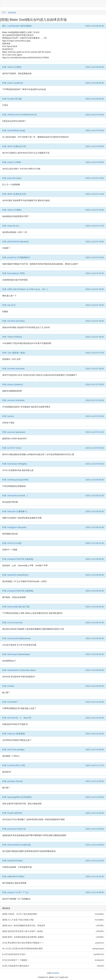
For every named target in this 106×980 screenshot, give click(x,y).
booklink (56, 973)
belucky (11, 416)
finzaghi (11, 99)
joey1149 (11, 178)
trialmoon (11, 734)
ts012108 (11, 718)
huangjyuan (12, 527)
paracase (11, 432)
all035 (10, 146)
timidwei (11, 686)
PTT (4, 13)
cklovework (12, 496)
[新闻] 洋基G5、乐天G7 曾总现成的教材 (53, 914)
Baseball (12, 13)
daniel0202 (12, 575)
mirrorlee (11, 321)
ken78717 (12, 448)
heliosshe (11, 511)
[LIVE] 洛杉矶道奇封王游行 (53, 954)
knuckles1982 (13, 765)
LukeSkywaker (14, 26)
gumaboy (11, 781)
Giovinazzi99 (13, 638)
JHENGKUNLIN (14, 115)
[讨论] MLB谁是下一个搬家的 (53, 960)
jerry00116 (12, 257)
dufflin (10, 289)
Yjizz (9, 353)
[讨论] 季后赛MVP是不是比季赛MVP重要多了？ (53, 943)
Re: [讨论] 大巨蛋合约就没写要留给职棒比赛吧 (53, 949)
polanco (11, 83)
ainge (10, 226)
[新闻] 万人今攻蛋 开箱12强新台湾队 (53, 920)
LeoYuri (11, 623)
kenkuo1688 (13, 607)
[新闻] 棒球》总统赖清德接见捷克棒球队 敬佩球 (53, 937)
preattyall (11, 559)
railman (11, 67)
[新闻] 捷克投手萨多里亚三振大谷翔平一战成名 (53, 931)
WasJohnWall (13, 845)
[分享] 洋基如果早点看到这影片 (53, 966)
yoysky (10, 162)
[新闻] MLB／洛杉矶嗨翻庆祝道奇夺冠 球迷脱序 (53, 926)
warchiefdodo (13, 130)
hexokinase (12, 464)
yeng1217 (12, 892)
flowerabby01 (13, 273)
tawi (9, 305)
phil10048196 (13, 242)
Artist (10, 750)
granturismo (12, 829)
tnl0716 (11, 543)
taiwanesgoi (12, 654)
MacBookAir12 (14, 670)
